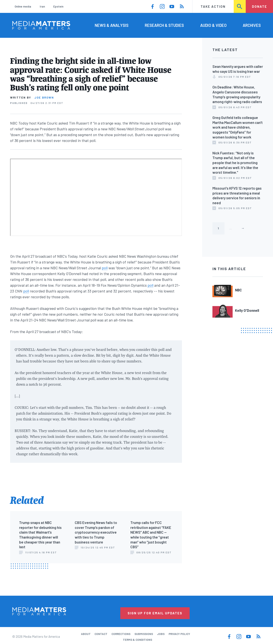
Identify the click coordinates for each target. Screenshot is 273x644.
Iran (42, 6)
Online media (23, 6)
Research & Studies (164, 25)
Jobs (161, 634)
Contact (101, 634)
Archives (252, 25)
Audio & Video (213, 25)
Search (240, 6)
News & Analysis (112, 25)
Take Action (213, 6)
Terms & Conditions (137, 640)
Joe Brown (44, 97)
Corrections (121, 634)
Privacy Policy (179, 634)
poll (105, 268)
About (86, 634)
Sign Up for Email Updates (155, 613)
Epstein (58, 6)
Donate (259, 6)
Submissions (144, 634)
